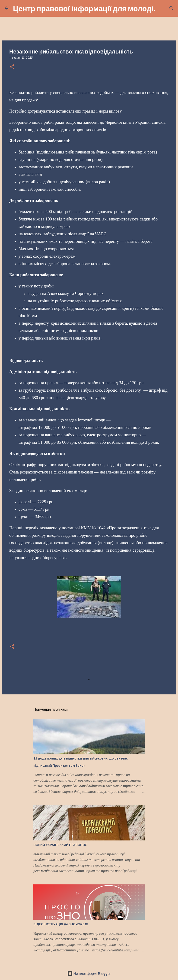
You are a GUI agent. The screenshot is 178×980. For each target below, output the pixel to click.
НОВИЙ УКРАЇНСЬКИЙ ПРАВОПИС (60, 845)
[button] (12, 67)
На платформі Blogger (89, 973)
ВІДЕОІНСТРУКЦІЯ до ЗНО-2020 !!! (61, 924)
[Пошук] (162, 8)
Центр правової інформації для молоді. (84, 8)
